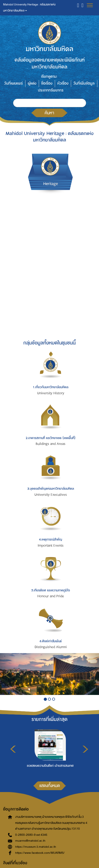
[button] (78, 5)
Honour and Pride (51, 596)
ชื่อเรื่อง (47, 83)
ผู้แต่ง (32, 83)
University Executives (51, 495)
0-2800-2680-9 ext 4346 (31, 835)
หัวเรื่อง (63, 83)
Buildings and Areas (51, 444)
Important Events (51, 546)
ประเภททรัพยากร (51, 90)
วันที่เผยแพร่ (13, 83)
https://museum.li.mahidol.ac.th (36, 847)
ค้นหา (49, 113)
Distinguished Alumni (51, 647)
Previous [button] (13, 749)
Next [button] (85, 749)
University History (51, 393)
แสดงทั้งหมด (50, 786)
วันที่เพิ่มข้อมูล (84, 83)
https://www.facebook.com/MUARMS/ (40, 853)
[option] (49, 751)
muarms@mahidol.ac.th (30, 841)
